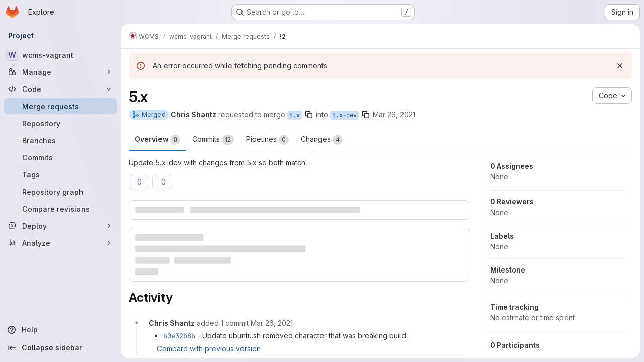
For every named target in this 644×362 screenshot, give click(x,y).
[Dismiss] (620, 66)
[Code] (60, 89)
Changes (322, 140)
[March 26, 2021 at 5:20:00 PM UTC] (272, 323)
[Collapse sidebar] (60, 348)
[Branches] (60, 140)
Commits (213, 140)
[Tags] (60, 174)
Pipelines (267, 140)
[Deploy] (60, 226)
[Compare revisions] (60, 209)
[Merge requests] (60, 106)
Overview (157, 140)
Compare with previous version (209, 349)
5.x (295, 115)
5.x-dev (344, 115)
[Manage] (60, 72)
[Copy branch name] (309, 115)
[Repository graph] (60, 192)
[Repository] (60, 123)
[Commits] (60, 157)
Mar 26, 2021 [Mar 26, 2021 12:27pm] (394, 114)
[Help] (60, 330)
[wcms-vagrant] (60, 55)
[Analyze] (60, 243)
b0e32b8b (179, 336)
